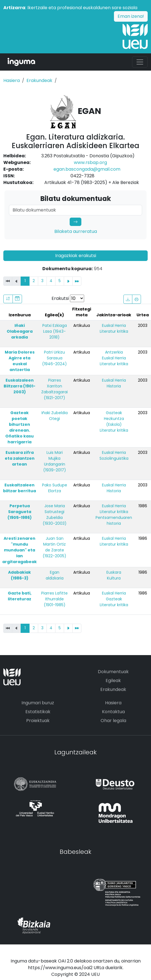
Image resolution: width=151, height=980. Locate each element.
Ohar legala (113, 721)
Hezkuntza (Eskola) (114, 421)
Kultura (114, 578)
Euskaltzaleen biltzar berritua (20, 488)
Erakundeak (39, 80)
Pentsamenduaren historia (114, 520)
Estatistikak (38, 712)
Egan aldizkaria (55, 575)
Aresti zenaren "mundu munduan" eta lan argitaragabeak (20, 550)
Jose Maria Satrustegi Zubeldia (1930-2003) (55, 515)
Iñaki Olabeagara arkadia (20, 331)
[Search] (75, 210)
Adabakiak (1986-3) (20, 575)
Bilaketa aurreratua (76, 231)
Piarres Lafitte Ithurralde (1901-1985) (54, 599)
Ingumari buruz (38, 703)
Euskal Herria (114, 325)
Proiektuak (38, 721)
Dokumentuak (113, 672)
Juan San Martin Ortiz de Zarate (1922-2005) (54, 547)
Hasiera (12, 80)
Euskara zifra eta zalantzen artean (20, 458)
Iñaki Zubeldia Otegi (55, 416)
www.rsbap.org (90, 162)
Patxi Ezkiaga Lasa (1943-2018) (55, 331)
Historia (114, 386)
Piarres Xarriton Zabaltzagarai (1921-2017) (54, 389)
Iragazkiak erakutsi (76, 256)
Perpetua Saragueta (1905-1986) (20, 512)
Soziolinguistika (114, 458)
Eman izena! (131, 16)
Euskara (114, 572)
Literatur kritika (114, 331)
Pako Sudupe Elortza (55, 488)
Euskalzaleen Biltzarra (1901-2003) (20, 386)
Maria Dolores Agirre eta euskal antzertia (20, 361)
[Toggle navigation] (140, 62)
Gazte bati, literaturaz (20, 596)
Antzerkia (114, 352)
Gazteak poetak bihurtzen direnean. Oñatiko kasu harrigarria (20, 427)
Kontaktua (113, 712)
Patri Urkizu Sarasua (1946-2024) (54, 358)
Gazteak (114, 413)
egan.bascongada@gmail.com (87, 169)
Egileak (113, 681)
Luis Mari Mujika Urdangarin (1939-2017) (55, 461)
